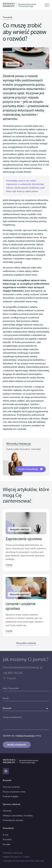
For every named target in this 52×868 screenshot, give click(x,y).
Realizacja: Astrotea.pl (13, 853)
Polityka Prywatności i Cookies (16, 857)
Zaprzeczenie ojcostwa (24, 539)
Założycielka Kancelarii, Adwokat (23, 449)
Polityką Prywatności (25, 736)
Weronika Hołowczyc (19, 444)
